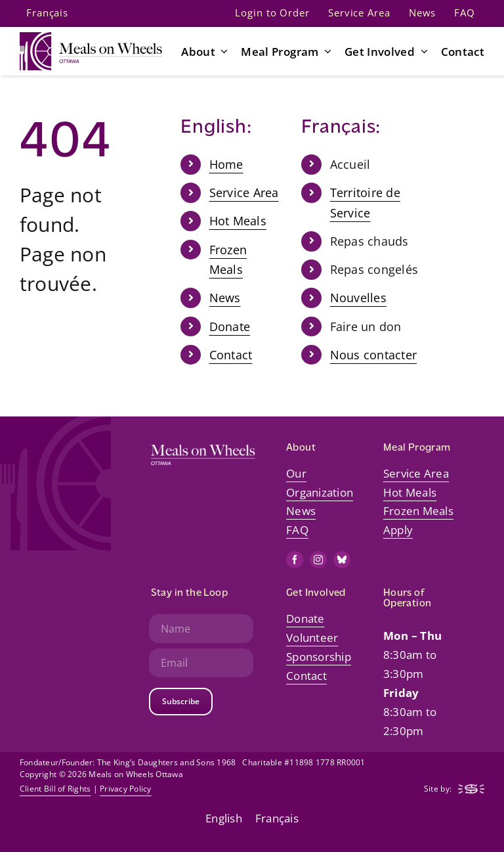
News (225, 298)
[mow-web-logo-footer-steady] (471, 790)
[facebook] (295, 560)
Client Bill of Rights (55, 789)
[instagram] (318, 560)
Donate (230, 326)
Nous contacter (374, 355)
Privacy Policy (126, 789)
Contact (231, 355)
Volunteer (312, 638)
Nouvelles (358, 298)
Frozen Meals (418, 511)
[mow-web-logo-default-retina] (91, 38)
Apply (398, 530)
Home (226, 164)
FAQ (297, 530)
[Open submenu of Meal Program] (325, 51)
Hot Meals (238, 221)
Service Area (244, 192)
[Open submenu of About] (222, 51)
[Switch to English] (224, 818)
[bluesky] (342, 560)
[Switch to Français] (47, 13)
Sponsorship (319, 657)
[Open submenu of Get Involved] (421, 51)
